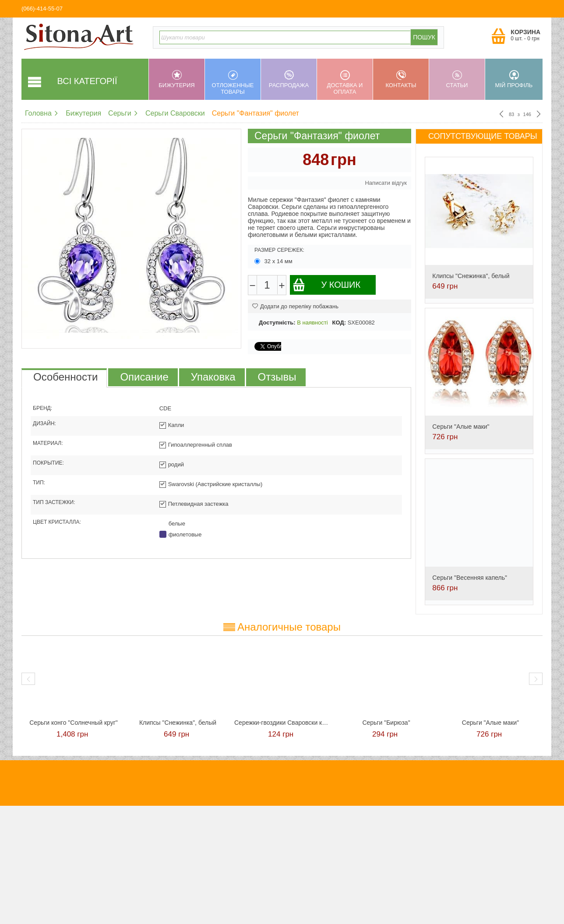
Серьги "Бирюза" (386, 723)
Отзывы (277, 377)
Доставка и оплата (345, 83)
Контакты (401, 79)
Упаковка (213, 377)
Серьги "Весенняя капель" (470, 578)
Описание (144, 377)
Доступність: (277, 323)
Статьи (457, 79)
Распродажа (289, 79)
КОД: (339, 323)
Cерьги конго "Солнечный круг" (73, 723)
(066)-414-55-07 (42, 9)
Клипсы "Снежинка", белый (471, 276)
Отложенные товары (233, 83)
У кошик (326, 285)
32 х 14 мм (274, 261)
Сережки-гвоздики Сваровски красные (282, 723)
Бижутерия (177, 79)
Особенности (65, 377)
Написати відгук (386, 183)
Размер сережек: (279, 250)
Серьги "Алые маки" (461, 427)
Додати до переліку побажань (295, 306)
